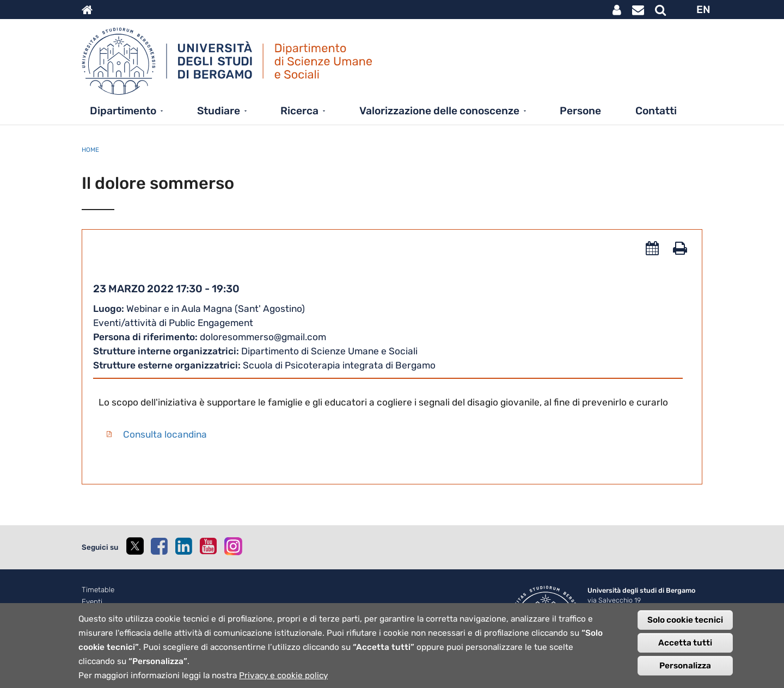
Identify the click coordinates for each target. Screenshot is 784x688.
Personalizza (685, 674)
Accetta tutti (685, 652)
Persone (580, 111)
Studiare (219, 111)
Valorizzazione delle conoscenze (439, 111)
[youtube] (208, 546)
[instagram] (233, 546)
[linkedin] (183, 546)
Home (90, 150)
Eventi (92, 602)
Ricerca (299, 111)
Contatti (656, 111)
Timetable (98, 590)
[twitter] (134, 547)
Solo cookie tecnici (685, 629)
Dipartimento (123, 111)
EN (703, 10)
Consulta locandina (165, 434)
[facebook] (159, 546)
